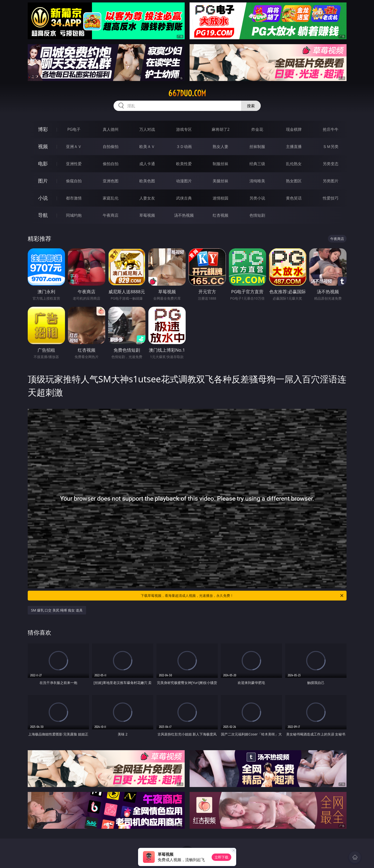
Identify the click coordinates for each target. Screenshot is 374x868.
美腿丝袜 (220, 181)
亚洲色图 (111, 181)
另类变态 (331, 164)
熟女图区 (294, 181)
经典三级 (257, 164)
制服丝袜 (220, 164)
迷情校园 (220, 198)
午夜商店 (111, 215)
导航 (43, 215)
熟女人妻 (220, 147)
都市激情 (74, 198)
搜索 (251, 106)
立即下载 (221, 857)
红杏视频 (220, 215)
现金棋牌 (294, 129)
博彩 (43, 129)
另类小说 (257, 198)
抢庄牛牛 (331, 129)
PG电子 (74, 129)
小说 (43, 198)
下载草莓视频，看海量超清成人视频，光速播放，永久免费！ (242, 596)
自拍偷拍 (111, 147)
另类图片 (331, 181)
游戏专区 (184, 129)
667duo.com (187, 93)
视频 (43, 146)
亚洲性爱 (74, 164)
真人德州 (111, 129)
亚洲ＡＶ (74, 147)
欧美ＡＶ (147, 147)
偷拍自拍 (111, 164)
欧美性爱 (184, 164)
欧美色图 (147, 181)
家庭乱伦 (111, 198)
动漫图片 (184, 181)
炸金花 (257, 129)
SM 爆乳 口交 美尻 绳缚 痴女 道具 (57, 610)
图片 (43, 181)
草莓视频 (147, 215)
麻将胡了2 (221, 129)
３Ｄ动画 (184, 147)
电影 (43, 164)
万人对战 (147, 129)
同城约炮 (74, 215)
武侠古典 (184, 198)
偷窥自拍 (74, 181)
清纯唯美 (257, 181)
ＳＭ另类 (331, 147)
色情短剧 (257, 215)
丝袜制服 (257, 147)
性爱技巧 (331, 198)
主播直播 (294, 147)
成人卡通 (147, 164)
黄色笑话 (294, 198)
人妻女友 (147, 198)
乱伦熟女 (294, 164)
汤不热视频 (184, 215)
